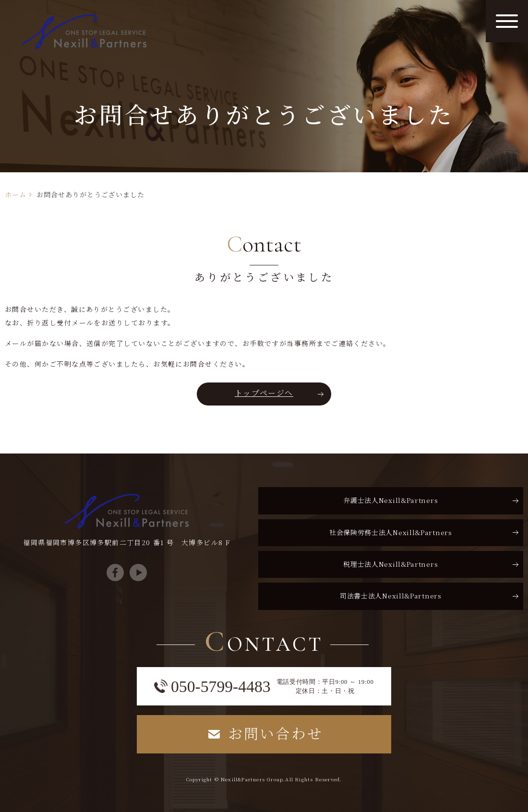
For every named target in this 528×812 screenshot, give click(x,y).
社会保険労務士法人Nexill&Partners (391, 532)
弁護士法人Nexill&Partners (390, 500)
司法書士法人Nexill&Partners (391, 596)
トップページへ (264, 393)
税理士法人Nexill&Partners (390, 564)
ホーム (16, 194)
